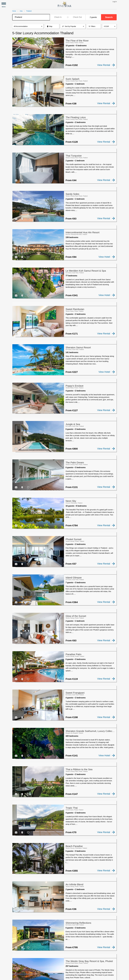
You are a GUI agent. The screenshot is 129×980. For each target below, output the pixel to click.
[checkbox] (16, 65)
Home (14, 11)
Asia (21, 11)
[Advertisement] (64, 954)
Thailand (29, 11)
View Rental (106, 65)
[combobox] (31, 17)
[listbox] (28, 26)
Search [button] (109, 17)
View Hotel (107, 243)
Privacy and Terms (33, 977)
